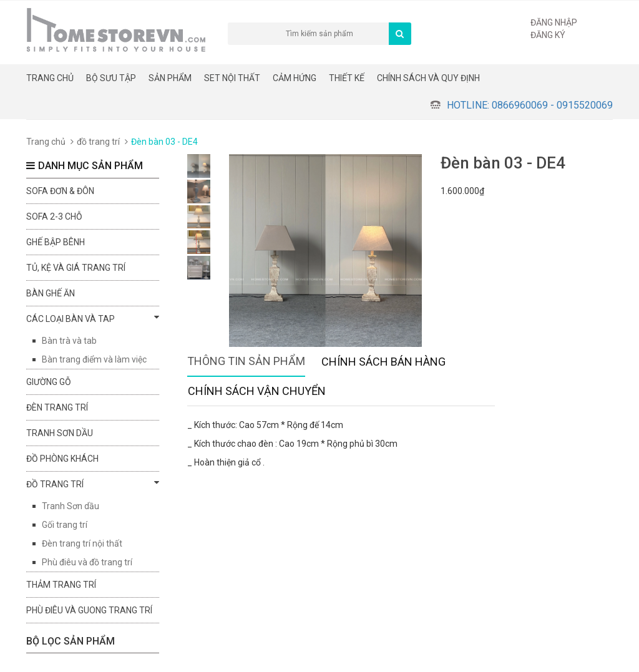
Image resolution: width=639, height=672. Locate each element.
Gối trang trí (65, 525)
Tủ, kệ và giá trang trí (76, 268)
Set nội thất (232, 78)
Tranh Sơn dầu (71, 506)
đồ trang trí (98, 142)
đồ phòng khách (62, 459)
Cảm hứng (295, 78)
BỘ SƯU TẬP (111, 78)
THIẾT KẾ (347, 78)
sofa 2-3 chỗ (54, 217)
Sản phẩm (170, 78)
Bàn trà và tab (69, 341)
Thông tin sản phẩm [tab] (246, 361)
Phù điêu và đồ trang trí (87, 562)
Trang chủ (50, 78)
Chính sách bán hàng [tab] (383, 362)
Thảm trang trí (61, 585)
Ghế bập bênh (56, 242)
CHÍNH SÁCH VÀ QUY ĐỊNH (428, 78)
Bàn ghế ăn (51, 293)
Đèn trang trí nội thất (82, 543)
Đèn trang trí (57, 407)
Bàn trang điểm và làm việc (94, 359)
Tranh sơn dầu (60, 433)
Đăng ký (548, 35)
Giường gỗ (49, 382)
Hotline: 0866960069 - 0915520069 (530, 105)
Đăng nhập (554, 22)
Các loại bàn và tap (93, 318)
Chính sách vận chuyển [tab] (257, 391)
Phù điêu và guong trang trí (89, 610)
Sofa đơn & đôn (60, 191)
